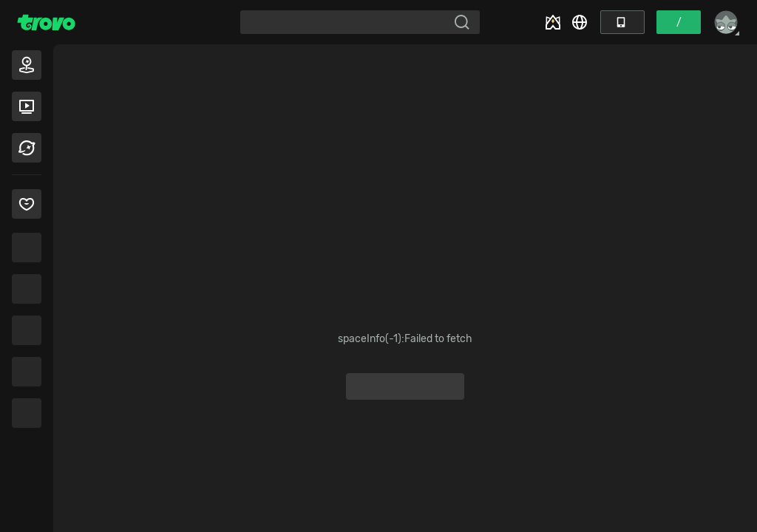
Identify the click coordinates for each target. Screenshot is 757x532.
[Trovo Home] (46, 22)
